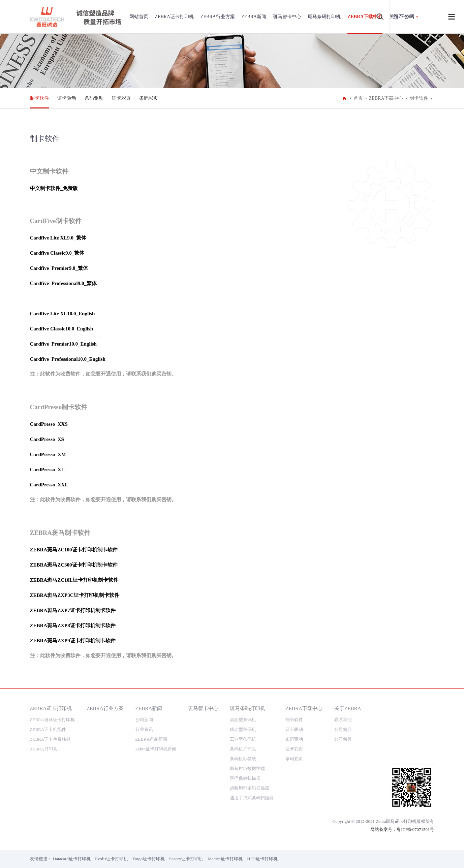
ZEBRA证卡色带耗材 (50, 739)
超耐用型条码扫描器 (250, 788)
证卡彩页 (121, 98)
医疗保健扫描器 (245, 778)
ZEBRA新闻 (254, 17)
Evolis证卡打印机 (112, 859)
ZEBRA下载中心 (365, 17)
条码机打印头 (243, 749)
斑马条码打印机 (324, 17)
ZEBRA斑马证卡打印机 (53, 720)
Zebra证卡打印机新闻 (156, 749)
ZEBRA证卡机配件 (48, 729)
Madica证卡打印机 (225, 859)
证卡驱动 (67, 98)
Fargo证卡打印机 (148, 859)
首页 (358, 98)
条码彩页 (149, 98)
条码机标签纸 (243, 759)
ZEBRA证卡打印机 (174, 17)
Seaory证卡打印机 (186, 859)
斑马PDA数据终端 (247, 768)
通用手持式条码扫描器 (252, 798)
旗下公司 (404, 17)
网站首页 (139, 17)
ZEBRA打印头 (44, 749)
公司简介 (343, 729)
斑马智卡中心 (287, 17)
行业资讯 (144, 729)
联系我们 (343, 720)
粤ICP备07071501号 (415, 829)
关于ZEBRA (348, 708)
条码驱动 (94, 98)
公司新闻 (144, 720)
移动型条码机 (243, 729)
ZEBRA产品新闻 (151, 739)
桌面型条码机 (243, 720)
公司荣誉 (343, 739)
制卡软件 (39, 98)
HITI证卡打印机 (262, 859)
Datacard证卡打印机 (72, 859)
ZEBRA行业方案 (218, 17)
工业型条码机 (243, 739)
